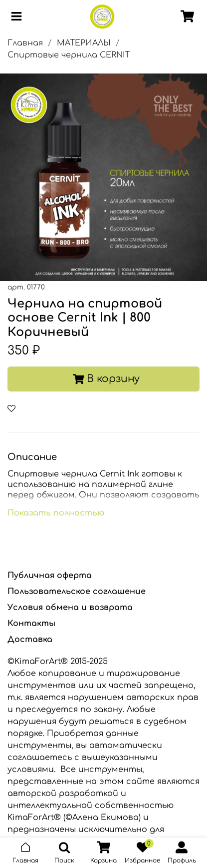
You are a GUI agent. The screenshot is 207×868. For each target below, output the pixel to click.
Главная (25, 43)
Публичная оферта (50, 575)
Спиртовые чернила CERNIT (69, 55)
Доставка (30, 639)
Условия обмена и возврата (70, 607)
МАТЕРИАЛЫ (84, 43)
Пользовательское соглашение (77, 591)
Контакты (31, 623)
